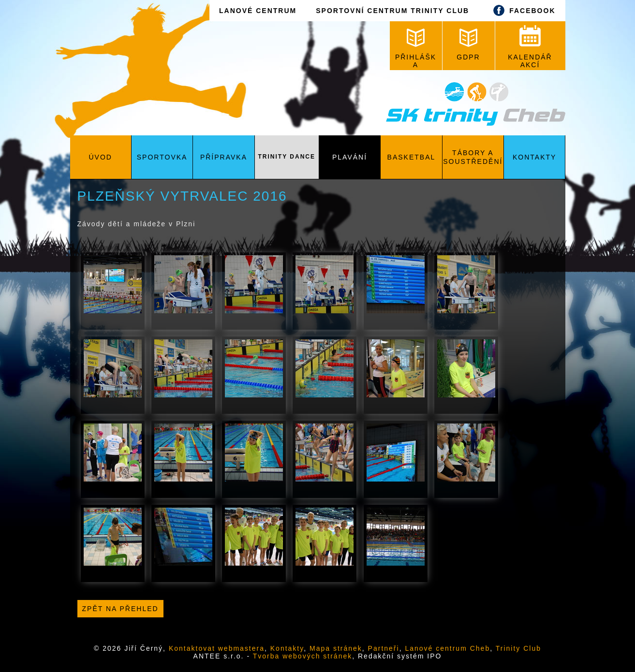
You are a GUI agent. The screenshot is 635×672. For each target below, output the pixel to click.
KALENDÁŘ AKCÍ (530, 47)
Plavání (350, 157)
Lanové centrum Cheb (447, 648)
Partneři (384, 648)
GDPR (468, 45)
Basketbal (412, 157)
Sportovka (162, 157)
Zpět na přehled (120, 609)
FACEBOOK (522, 10)
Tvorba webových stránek (303, 656)
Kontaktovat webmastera (217, 648)
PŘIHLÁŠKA (416, 49)
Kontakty (534, 157)
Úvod (100, 157)
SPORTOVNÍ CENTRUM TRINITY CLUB (392, 11)
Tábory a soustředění (473, 157)
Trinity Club (518, 648)
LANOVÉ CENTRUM (258, 11)
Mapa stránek (336, 648)
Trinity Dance (287, 157)
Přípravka (224, 157)
